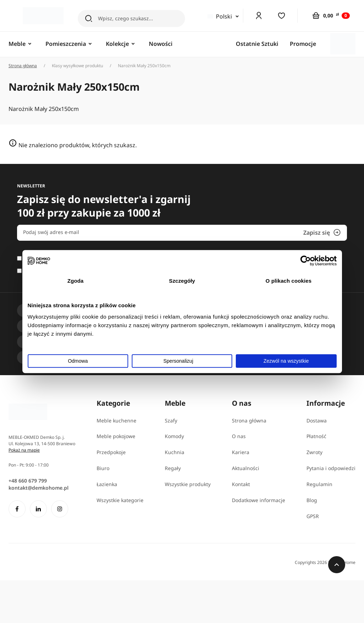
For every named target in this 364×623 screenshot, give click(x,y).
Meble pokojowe (116, 436)
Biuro (103, 468)
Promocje (303, 44)
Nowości (161, 44)
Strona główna (23, 66)
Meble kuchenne (116, 420)
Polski (219, 16)
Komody (174, 436)
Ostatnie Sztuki (257, 44)
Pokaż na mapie (24, 450)
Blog (312, 500)
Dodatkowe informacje (259, 500)
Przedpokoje (111, 452)
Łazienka (107, 484)
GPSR (313, 516)
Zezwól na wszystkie (286, 361)
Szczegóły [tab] (182, 281)
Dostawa (317, 420)
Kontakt (241, 484)
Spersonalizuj (182, 361)
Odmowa (78, 361)
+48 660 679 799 (28, 481)
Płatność (316, 436)
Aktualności (246, 468)
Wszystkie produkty (188, 484)
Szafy (171, 420)
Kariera (241, 452)
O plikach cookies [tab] (289, 281)
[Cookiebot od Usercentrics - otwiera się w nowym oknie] (306, 261)
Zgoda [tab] (76, 281)
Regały (173, 468)
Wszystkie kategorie (120, 500)
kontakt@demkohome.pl (39, 488)
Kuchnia (175, 452)
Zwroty (314, 452)
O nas (239, 436)
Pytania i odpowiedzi (331, 468)
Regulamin (319, 484)
